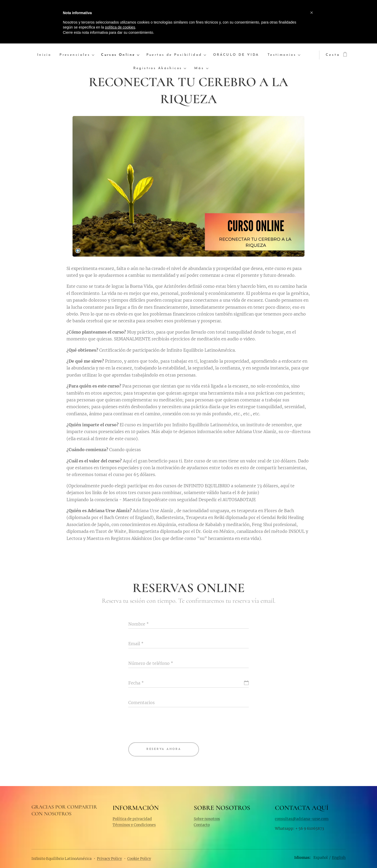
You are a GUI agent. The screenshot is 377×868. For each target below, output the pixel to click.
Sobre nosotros (207, 819)
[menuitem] (50, 55)
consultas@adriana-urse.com (302, 819)
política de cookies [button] (120, 27)
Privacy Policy (109, 859)
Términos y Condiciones (134, 825)
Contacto (202, 825)
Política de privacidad (132, 819)
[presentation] (168, 725)
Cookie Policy (139, 859)
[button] (312, 13)
